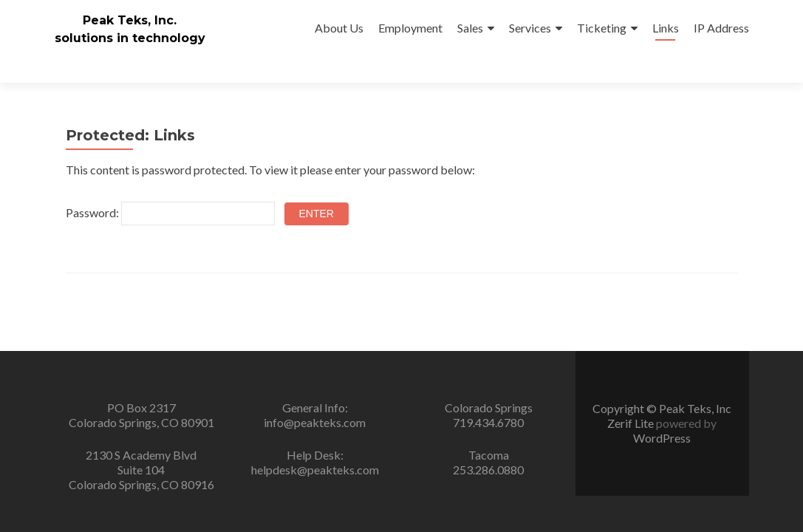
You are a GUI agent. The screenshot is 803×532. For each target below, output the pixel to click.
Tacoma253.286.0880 (488, 462)
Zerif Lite (632, 423)
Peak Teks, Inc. (130, 20)
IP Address (721, 28)
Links (666, 28)
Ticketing (602, 28)
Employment (410, 28)
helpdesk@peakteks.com (315, 470)
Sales (470, 28)
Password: (170, 187)
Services (530, 28)
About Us (339, 28)
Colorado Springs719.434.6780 (489, 415)
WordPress (662, 438)
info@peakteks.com (315, 422)
